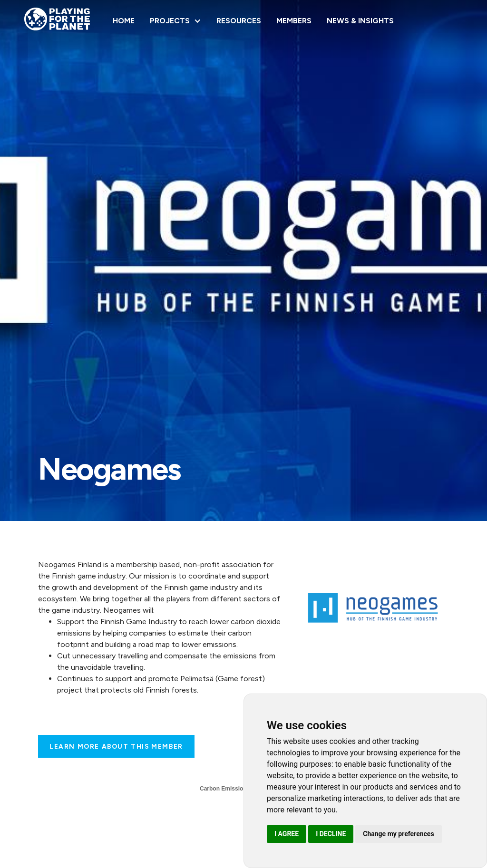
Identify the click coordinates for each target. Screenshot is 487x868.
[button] (175, 21)
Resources (239, 21)
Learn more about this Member (116, 746)
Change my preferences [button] (398, 834)
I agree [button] (287, 834)
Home (124, 21)
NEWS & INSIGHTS (360, 21)
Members (294, 21)
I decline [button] (331, 834)
